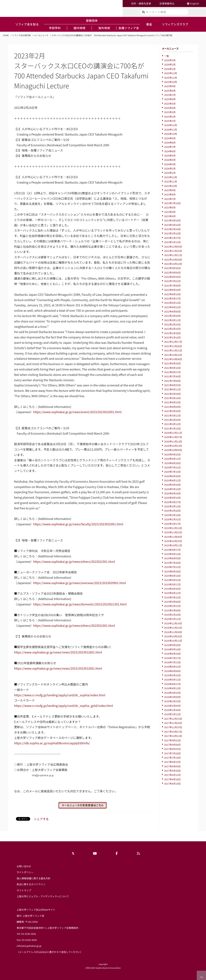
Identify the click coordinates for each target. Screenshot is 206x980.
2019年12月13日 (173, 528)
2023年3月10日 (172, 225)
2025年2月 (170, 117)
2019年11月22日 (173, 532)
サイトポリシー (25, 872)
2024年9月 (170, 138)
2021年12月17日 (173, 342)
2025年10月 (171, 82)
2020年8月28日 (172, 463)
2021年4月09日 (172, 407)
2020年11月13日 (173, 441)
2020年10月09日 (173, 450)
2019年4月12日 (172, 593)
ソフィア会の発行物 (22, 35)
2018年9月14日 (172, 649)
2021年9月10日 (172, 368)
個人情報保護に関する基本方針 (34, 878)
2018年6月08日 (172, 671)
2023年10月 (171, 186)
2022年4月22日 (172, 307)
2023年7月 (170, 199)
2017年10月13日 (173, 736)
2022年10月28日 (173, 260)
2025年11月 (171, 78)
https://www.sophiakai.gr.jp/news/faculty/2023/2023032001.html (78, 524)
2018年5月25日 (172, 675)
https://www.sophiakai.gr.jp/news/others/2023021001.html (74, 625)
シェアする (41, 819)
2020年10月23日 (173, 446)
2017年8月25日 (172, 749)
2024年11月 (171, 130)
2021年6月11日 (172, 389)
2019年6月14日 (172, 576)
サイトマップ (24, 890)
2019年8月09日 (172, 558)
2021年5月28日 (172, 394)
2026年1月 (170, 69)
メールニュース (41, 35)
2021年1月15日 (172, 428)
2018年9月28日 (172, 645)
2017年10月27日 (173, 732)
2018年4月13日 (172, 688)
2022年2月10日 (172, 329)
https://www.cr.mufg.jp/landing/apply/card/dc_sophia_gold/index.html (64, 706)
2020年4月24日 (172, 493)
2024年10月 (171, 134)
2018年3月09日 (172, 697)
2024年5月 (170, 155)
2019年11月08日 (173, 537)
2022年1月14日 (172, 337)
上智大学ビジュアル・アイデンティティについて (43, 896)
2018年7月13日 (172, 662)
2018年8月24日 (172, 654)
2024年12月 (171, 125)
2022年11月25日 (173, 251)
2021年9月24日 (172, 363)
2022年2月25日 (172, 324)
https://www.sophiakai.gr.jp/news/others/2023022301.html (74, 561)
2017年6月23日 (172, 762)
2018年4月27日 (172, 684)
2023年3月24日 (172, 220)
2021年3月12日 (172, 415)
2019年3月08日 (172, 602)
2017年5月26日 (172, 771)
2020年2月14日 (172, 515)
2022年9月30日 (172, 268)
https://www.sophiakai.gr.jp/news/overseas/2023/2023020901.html (80, 583)
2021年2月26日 (172, 420)
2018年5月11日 (172, 680)
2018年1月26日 (172, 710)
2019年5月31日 (172, 580)
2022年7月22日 (172, 281)
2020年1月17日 (172, 524)
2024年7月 (170, 147)
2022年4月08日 (172, 311)
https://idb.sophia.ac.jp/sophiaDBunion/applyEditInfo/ (52, 743)
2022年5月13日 (172, 303)
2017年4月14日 (172, 784)
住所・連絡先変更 (141, 3)
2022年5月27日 (172, 298)
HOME (6, 35)
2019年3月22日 (172, 597)
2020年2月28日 (172, 511)
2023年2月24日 (172, 229)
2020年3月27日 (172, 502)
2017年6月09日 (172, 766)
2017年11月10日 (173, 727)
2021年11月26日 (173, 346)
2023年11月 (171, 181)
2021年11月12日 (173, 350)
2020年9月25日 (172, 454)
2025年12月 (171, 73)
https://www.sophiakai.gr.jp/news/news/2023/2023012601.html (58, 652)
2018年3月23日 (172, 693)
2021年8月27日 (172, 372)
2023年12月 (171, 177)
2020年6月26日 (172, 476)
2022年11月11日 (173, 255)
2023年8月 (170, 194)
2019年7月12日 (172, 567)
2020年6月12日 (172, 480)
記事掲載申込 (167, 3)
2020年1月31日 (172, 519)
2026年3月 (170, 60)
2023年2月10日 (172, 233)
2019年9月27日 (172, 550)
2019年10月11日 (173, 545)
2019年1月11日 (172, 619)
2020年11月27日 (173, 437)
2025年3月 (170, 112)
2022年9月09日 (172, 272)
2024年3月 (170, 164)
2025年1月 (170, 121)
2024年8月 (170, 143)
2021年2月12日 (172, 424)
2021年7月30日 (172, 376)
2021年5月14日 (172, 398)
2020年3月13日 (172, 506)
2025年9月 (170, 86)
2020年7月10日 (172, 472)
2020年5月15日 (172, 489)
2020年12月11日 (173, 433)
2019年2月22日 (172, 606)
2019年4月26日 (172, 589)
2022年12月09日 (173, 247)
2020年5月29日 (172, 485)
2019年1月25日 (172, 615)
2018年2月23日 (172, 701)
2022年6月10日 (172, 294)
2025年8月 (170, 91)
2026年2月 (170, 64)
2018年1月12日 (172, 714)
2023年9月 (170, 190)
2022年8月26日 (172, 277)
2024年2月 (170, 168)
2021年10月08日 (173, 359)
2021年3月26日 (172, 411)
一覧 (167, 56)
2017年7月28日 (172, 753)
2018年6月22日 (172, 667)
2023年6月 (170, 207)
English (195, 3)
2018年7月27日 (172, 658)
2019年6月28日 (172, 571)
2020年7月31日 (172, 467)
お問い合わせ (24, 866)
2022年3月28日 (172, 316)
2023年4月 (170, 216)
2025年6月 (170, 99)
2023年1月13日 (172, 242)
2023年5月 (170, 212)
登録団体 (92, 20)
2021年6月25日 (172, 385)
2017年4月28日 (172, 779)
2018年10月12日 (173, 641)
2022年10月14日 (173, 264)
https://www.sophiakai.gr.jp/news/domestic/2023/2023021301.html (80, 604)
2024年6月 (170, 151)
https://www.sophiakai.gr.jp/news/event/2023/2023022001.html (77, 412)
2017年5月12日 (172, 775)
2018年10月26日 (173, 636)
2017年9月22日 (172, 740)
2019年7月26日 (172, 563)
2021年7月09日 (172, 381)
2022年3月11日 (172, 320)
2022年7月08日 (172, 285)
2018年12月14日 (173, 623)
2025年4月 (170, 108)
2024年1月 (170, 173)
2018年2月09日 (172, 706)
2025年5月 (170, 104)
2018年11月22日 (173, 628)
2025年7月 (170, 95)
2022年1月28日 (172, 333)
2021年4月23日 (172, 402)
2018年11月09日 (173, 632)
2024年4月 (170, 160)
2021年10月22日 (173, 355)
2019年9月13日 (172, 554)
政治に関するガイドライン (31, 884)
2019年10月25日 (173, 541)
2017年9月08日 (172, 745)
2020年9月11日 (172, 459)
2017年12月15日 (173, 719)
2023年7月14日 (172, 203)
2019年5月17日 (172, 584)
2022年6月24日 (172, 290)
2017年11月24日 (173, 723)
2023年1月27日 (172, 238)
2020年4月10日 (172, 498)
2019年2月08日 (172, 610)
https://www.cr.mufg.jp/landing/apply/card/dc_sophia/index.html (60, 695)
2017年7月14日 (172, 758)
